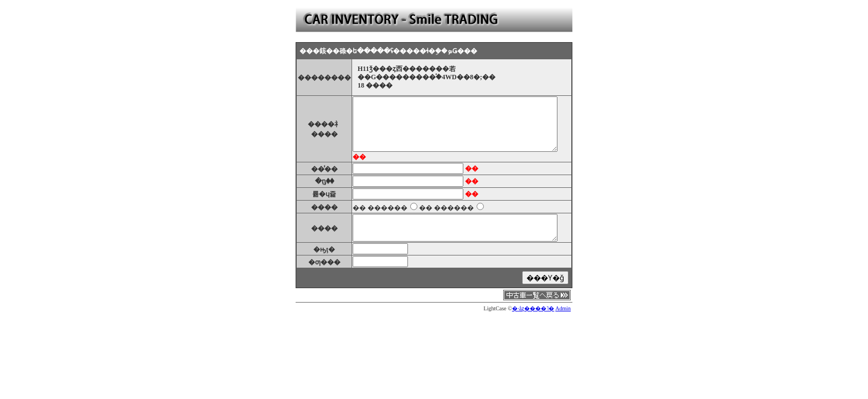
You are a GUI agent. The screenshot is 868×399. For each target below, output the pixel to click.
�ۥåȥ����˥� (533, 308)
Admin (563, 308)
